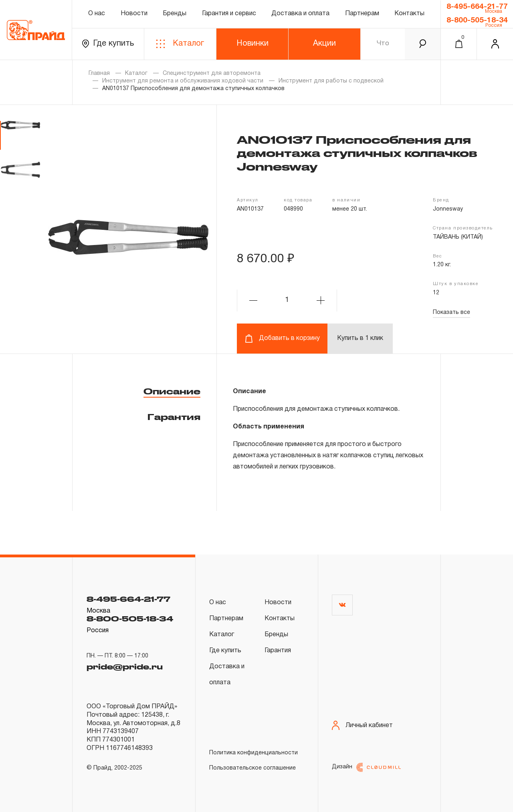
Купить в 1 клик (360, 338)
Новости (134, 14)
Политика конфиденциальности (253, 753)
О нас (97, 14)
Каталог (180, 44)
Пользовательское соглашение (252, 768)
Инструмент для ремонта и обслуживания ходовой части (183, 81)
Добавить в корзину (282, 339)
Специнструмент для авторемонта (212, 73)
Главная (99, 73)
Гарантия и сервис (229, 14)
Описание (172, 391)
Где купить (108, 44)
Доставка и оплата (300, 14)
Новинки (252, 44)
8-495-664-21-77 (477, 7)
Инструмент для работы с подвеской (331, 81)
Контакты (409, 14)
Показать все (451, 313)
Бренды (175, 14)
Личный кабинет (362, 725)
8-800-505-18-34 (477, 20)
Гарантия (174, 417)
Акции (324, 44)
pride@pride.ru (125, 667)
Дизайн (366, 767)
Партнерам (362, 14)
